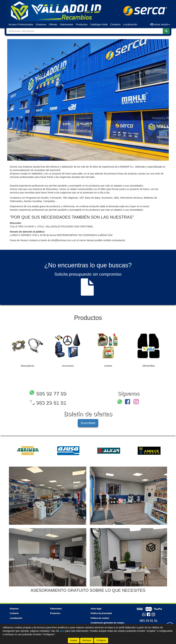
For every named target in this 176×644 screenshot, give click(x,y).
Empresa (41, 24)
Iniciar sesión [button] (160, 24)
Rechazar (87, 640)
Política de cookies (100, 618)
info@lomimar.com (61, 240)
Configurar (101, 640)
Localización (130, 24)
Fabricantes (67, 24)
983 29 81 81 (48, 402)
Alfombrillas (148, 366)
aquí (62, 631)
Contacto (115, 24)
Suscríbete (88, 423)
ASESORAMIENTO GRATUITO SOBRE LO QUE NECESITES (88, 590)
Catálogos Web (99, 24)
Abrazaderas (27, 366)
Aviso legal (96, 609)
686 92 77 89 (48, 393)
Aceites (108, 366)
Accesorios (68, 366)
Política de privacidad (101, 613)
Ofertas (53, 24)
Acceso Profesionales (21, 24)
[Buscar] (166, 31)
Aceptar (74, 640)
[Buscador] (85, 31)
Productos (82, 24)
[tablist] (88, 351)
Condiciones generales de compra (107, 623)
